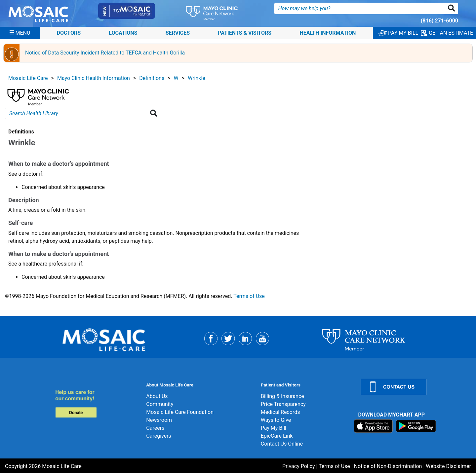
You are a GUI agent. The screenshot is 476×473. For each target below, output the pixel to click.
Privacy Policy (299, 466)
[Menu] (20, 33)
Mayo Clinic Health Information (94, 78)
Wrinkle (197, 78)
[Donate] (97, 403)
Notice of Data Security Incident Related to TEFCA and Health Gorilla (105, 53)
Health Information (328, 33)
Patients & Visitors (245, 33)
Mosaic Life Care (28, 78)
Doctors (69, 33)
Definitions (152, 78)
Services (178, 33)
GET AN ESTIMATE (447, 33)
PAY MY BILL (398, 33)
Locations (123, 33)
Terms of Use (249, 296)
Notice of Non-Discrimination (388, 466)
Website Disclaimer (448, 466)
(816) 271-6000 (439, 21)
